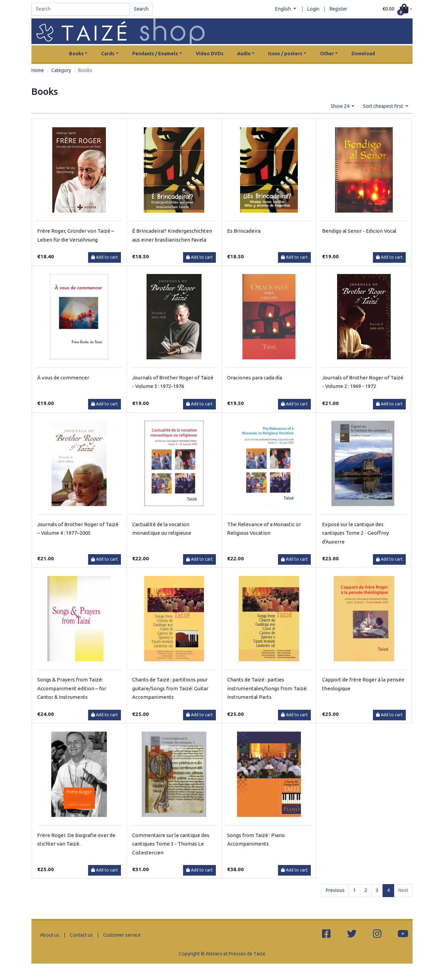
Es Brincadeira (244, 231)
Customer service (122, 935)
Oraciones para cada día (255, 378)
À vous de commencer (63, 378)
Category (61, 70)
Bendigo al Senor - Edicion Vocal (359, 231)
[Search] (81, 9)
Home (38, 70)
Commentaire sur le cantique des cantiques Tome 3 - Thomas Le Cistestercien (171, 844)
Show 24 (341, 106)
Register (338, 9)
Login (313, 9)
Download (363, 54)
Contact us (81, 935)
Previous (335, 890)
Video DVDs (210, 54)
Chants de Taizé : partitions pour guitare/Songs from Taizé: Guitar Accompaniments (170, 688)
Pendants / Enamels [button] (155, 54)
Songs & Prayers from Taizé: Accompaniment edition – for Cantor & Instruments (72, 688)
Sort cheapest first (384, 106)
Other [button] (327, 54)
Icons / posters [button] (285, 54)
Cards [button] (108, 54)
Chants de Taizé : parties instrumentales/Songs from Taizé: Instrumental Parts (267, 688)
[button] (397, 9)
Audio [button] (244, 54)
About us (50, 935)
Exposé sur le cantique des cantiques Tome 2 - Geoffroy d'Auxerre (355, 533)
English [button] (284, 9)
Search (141, 9)
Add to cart (105, 257)
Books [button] (76, 54)
